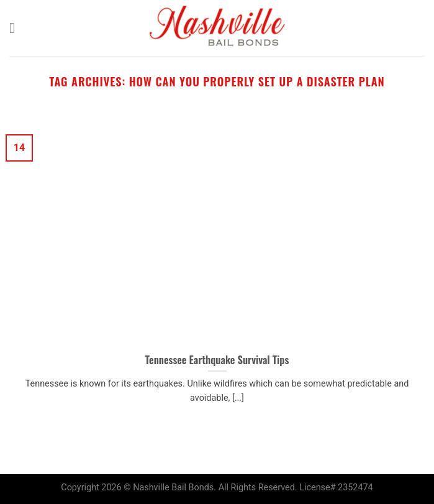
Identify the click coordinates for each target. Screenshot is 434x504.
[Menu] (17, 28)
